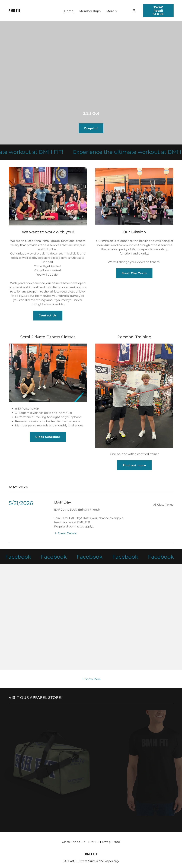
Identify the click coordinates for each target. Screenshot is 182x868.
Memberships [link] (90, 11)
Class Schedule (48, 437)
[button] (112, 11)
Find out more (134, 465)
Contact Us (48, 315)
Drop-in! (91, 128)
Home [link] (69, 11)
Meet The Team (134, 273)
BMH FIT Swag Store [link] (104, 842)
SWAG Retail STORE (158, 11)
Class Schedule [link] (74, 842)
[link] (30, 11)
